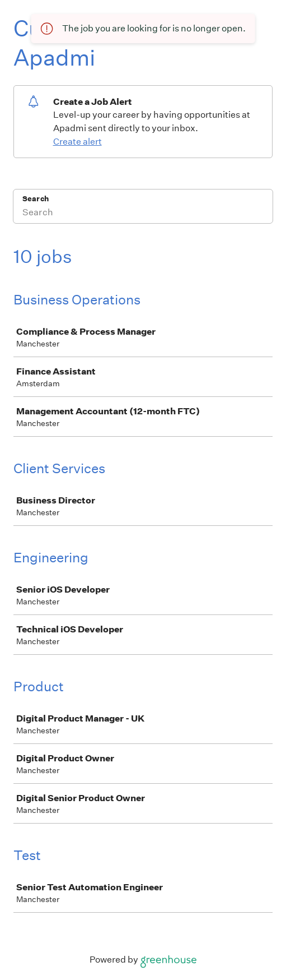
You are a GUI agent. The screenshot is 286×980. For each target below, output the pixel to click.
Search (36, 199)
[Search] (143, 214)
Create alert (78, 142)
